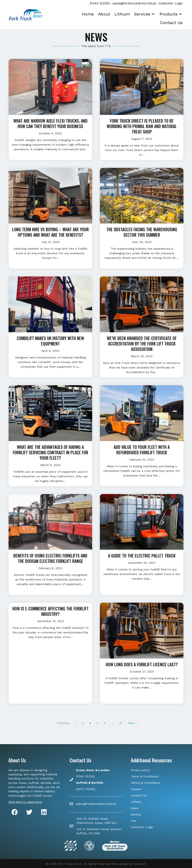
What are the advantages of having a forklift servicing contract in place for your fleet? (50, 452)
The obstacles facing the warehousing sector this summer (142, 232)
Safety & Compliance (146, 783)
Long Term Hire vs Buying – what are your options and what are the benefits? (50, 232)
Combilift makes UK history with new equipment (50, 341)
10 (121, 723)
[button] (152, 13)
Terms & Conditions (144, 776)
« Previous (62, 723)
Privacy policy (140, 770)
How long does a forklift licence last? (142, 664)
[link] (88, 13)
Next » (132, 723)
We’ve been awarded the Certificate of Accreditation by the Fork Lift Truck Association (142, 344)
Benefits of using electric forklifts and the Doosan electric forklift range (50, 558)
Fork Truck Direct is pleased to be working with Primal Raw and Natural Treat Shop (142, 126)
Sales (135, 808)
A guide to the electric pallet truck (142, 556)
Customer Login (171, 3)
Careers (136, 789)
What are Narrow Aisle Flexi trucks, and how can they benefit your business (50, 123)
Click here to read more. (25, 802)
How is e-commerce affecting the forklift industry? (50, 611)
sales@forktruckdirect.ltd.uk (134, 3)
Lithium (136, 802)
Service (136, 814)
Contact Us (139, 795)
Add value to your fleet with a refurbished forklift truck (142, 450)
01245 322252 (100, 3)
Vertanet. (140, 864)
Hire (134, 821)
